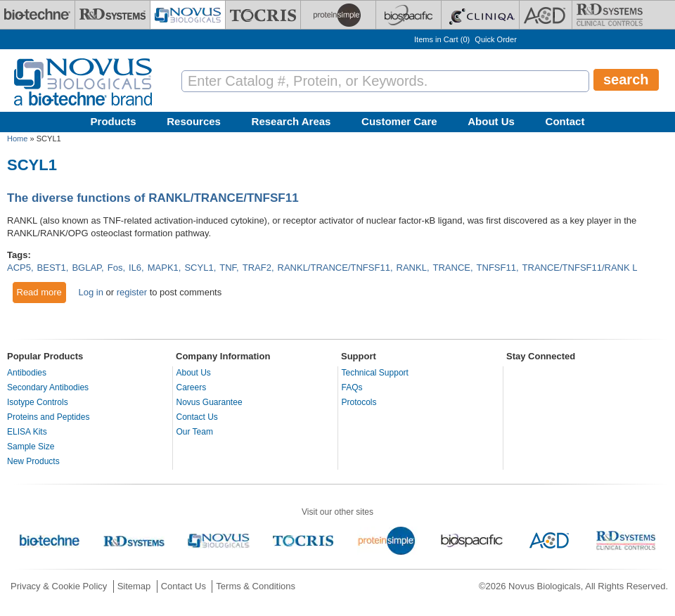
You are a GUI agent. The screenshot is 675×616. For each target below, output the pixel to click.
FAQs (352, 387)
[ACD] (546, 15)
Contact (565, 121)
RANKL (412, 268)
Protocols (359, 402)
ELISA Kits (27, 432)
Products (114, 121)
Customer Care (399, 121)
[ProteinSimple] (338, 15)
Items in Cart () (442, 39)
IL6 (135, 268)
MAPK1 (163, 268)
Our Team (195, 432)
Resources (194, 121)
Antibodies (27, 373)
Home (17, 139)
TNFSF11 (496, 268)
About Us (491, 121)
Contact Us (197, 417)
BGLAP (86, 268)
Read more (42, 292)
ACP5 (19, 268)
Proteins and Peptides (48, 417)
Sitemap (134, 586)
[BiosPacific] (409, 15)
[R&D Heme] (610, 15)
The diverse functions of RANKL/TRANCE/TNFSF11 (153, 198)
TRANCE (452, 268)
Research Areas (291, 121)
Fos (115, 268)
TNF (228, 268)
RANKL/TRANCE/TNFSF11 (334, 268)
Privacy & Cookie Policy (59, 586)
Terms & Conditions (256, 586)
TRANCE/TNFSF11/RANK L (580, 268)
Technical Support (375, 373)
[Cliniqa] (480, 15)
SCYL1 (199, 268)
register (132, 292)
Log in (90, 292)
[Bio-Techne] (37, 15)
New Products (33, 461)
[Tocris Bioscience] (263, 15)
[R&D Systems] (112, 15)
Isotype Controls (38, 402)
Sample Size (31, 447)
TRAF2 (257, 268)
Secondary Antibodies (48, 387)
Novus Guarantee (210, 402)
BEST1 (52, 268)
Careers (192, 387)
